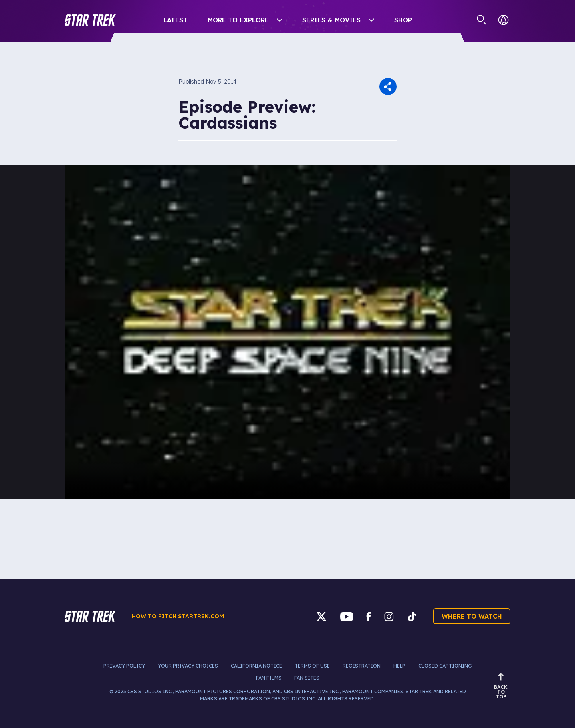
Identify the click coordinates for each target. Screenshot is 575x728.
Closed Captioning (445, 666)
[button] (90, 20)
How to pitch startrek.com (178, 616)
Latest (175, 20)
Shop (403, 20)
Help (400, 666)
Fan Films (269, 678)
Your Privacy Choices (188, 666)
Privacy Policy (124, 666)
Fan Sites (307, 678)
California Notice (256, 666)
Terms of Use (312, 666)
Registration (362, 666)
